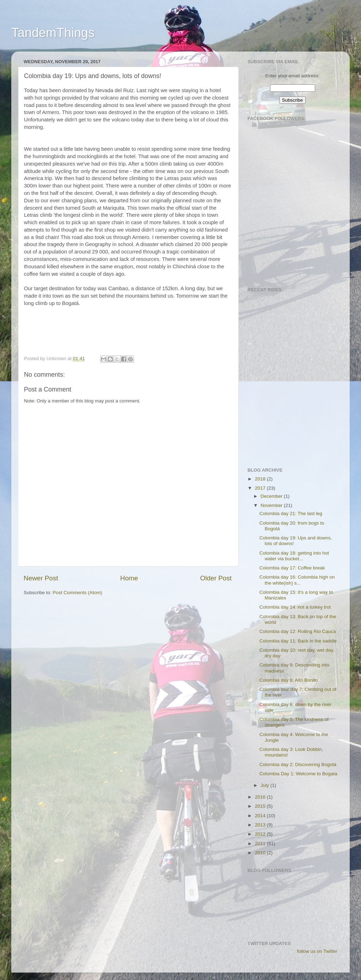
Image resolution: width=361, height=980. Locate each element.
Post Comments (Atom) (78, 593)
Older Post (216, 578)
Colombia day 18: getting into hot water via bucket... (294, 556)
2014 (261, 816)
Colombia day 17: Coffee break (292, 568)
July (265, 785)
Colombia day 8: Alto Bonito (289, 680)
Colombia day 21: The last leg (291, 513)
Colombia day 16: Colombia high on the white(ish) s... (297, 580)
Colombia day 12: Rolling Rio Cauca (298, 631)
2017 (261, 488)
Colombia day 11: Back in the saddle (298, 641)
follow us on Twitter (317, 951)
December (272, 496)
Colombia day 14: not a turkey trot (295, 607)
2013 (261, 825)
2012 (261, 834)
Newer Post (41, 578)
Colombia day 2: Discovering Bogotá (298, 764)
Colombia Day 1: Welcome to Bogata (298, 774)
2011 (261, 844)
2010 (261, 853)
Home (129, 578)
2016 (261, 797)
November (272, 505)
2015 (261, 806)
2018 (261, 479)
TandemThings (53, 33)
